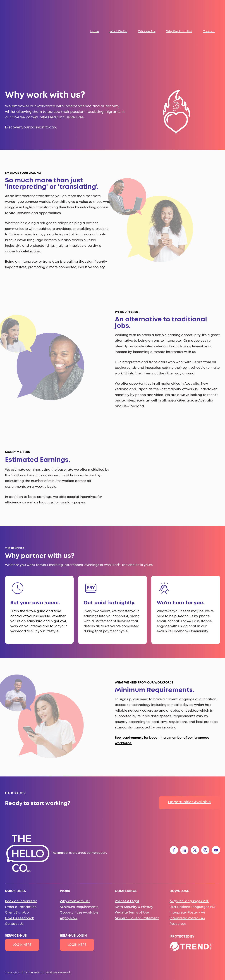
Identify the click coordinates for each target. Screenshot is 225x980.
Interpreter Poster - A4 (187, 871)
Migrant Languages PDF (189, 860)
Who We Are (147, 11)
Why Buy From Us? (179, 11)
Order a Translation (21, 866)
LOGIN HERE (22, 903)
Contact (209, 11)
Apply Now (69, 877)
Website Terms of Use (132, 871)
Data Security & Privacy (134, 866)
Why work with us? (75, 860)
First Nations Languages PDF (193, 866)
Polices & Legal (127, 860)
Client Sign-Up (17, 871)
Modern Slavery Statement (137, 877)
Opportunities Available (189, 761)
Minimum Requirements (79, 866)
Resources (178, 882)
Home (95, 11)
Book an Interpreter (21, 860)
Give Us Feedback (19, 877)
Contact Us (14, 882)
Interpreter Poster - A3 (187, 877)
